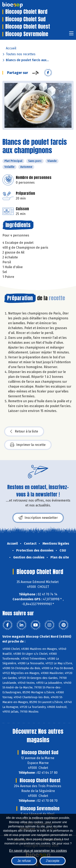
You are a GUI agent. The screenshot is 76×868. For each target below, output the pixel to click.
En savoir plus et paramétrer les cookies (38, 851)
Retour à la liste (24, 431)
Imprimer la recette (28, 445)
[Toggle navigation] (71, 35)
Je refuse (24, 861)
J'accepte (53, 861)
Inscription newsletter (38, 518)
